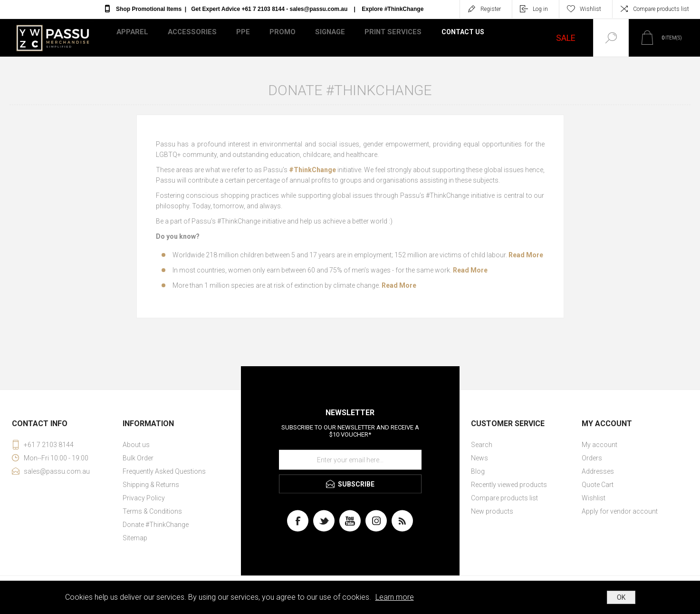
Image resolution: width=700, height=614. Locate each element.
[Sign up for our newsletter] (350, 460)
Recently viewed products (509, 485)
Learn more (395, 597)
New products (492, 511)
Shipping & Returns (151, 485)
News (479, 458)
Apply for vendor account (620, 511)
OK (621, 597)
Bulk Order (138, 458)
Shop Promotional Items (149, 9)
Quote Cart (598, 485)
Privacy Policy (144, 498)
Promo (280, 37)
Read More (527, 255)
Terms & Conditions (152, 511)
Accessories (190, 37)
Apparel (132, 37)
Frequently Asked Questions (164, 471)
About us (136, 445)
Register (491, 9)
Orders (592, 458)
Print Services (390, 37)
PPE (240, 37)
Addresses (598, 471)
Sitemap (135, 538)
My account (599, 445)
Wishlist (594, 498)
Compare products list (661, 9)
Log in (540, 9)
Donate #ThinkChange (156, 525)
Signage (328, 37)
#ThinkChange (313, 170)
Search (482, 445)
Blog (478, 471)
